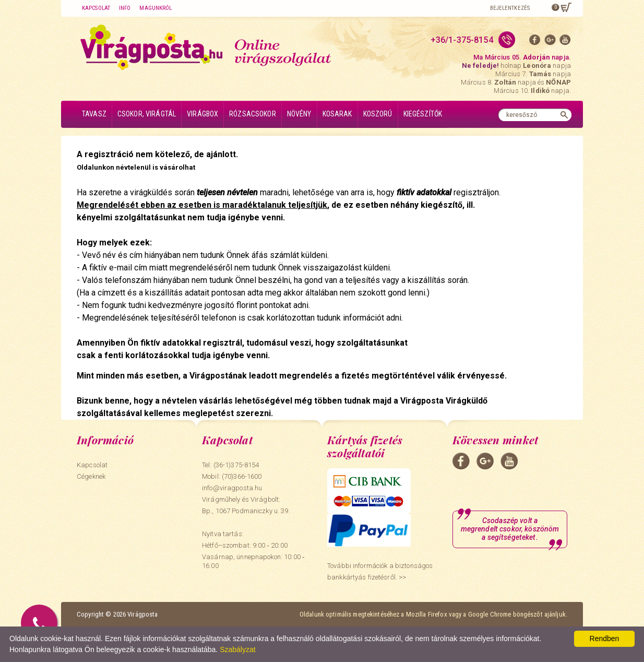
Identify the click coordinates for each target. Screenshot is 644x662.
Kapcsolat (96, 8)
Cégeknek (91, 476)
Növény (299, 114)
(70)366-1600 (242, 476)
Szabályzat (237, 649)
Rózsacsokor (253, 114)
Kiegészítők (423, 114)
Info (125, 8)
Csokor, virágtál (147, 114)
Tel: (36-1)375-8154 (230, 465)
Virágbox (202, 114)
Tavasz (94, 114)
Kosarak (337, 114)
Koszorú (378, 114)
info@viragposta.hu (232, 488)
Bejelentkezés (510, 8)
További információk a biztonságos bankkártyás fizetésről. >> (380, 571)
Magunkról (156, 8)
